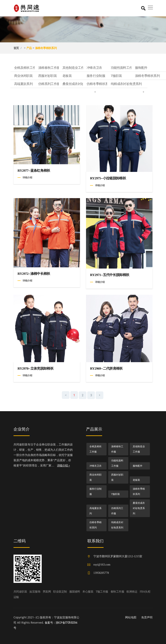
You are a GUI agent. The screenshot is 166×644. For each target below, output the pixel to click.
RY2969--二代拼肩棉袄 (106, 369)
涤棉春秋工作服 (57, 68)
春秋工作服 (117, 592)
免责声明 (147, 617)
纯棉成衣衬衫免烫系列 (129, 85)
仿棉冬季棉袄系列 (105, 84)
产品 (29, 48)
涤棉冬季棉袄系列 (46, 48)
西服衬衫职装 (57, 76)
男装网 (47, 592)
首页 (16, 48)
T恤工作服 (102, 592)
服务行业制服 (105, 76)
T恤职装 (129, 76)
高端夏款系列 (32, 84)
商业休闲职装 (32, 76)
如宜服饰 (35, 592)
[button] (150, 6)
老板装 (81, 76)
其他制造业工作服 (81, 68)
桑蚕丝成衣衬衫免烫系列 (81, 85)
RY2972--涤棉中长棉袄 (34, 274)
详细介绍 (27, 177)
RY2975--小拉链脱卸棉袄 (108, 178)
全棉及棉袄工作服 (32, 68)
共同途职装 (20, 592)
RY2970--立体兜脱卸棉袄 (35, 369)
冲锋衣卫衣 (105, 68)
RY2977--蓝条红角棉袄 (34, 171)
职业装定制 (60, 592)
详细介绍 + (63, 466)
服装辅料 (75, 592)
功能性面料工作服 (129, 68)
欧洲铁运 (132, 592)
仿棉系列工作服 (57, 84)
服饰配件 (138, 466)
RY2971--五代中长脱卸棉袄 (110, 275)
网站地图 (131, 617)
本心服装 (88, 592)
